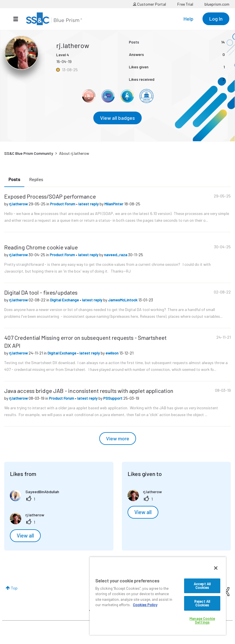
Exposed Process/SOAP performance (50, 196)
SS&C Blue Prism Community (29, 153)
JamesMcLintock (123, 300)
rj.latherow (19, 204)
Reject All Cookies (202, 603)
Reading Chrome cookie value (41, 247)
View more (118, 438)
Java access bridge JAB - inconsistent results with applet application (89, 391)
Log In (216, 19)
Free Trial (185, 4)
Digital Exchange (65, 300)
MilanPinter (114, 204)
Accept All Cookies (202, 586)
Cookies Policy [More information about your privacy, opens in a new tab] (145, 605)
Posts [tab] (14, 179)
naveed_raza (116, 255)
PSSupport (113, 398)
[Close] (216, 568)
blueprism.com (217, 4)
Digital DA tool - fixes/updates (41, 292)
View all (25, 536)
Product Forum (63, 204)
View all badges (117, 118)
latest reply (89, 204)
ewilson (112, 353)
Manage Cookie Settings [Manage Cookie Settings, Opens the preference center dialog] (202, 620)
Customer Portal (149, 4)
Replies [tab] (36, 179)
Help (188, 19)
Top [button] (14, 588)
